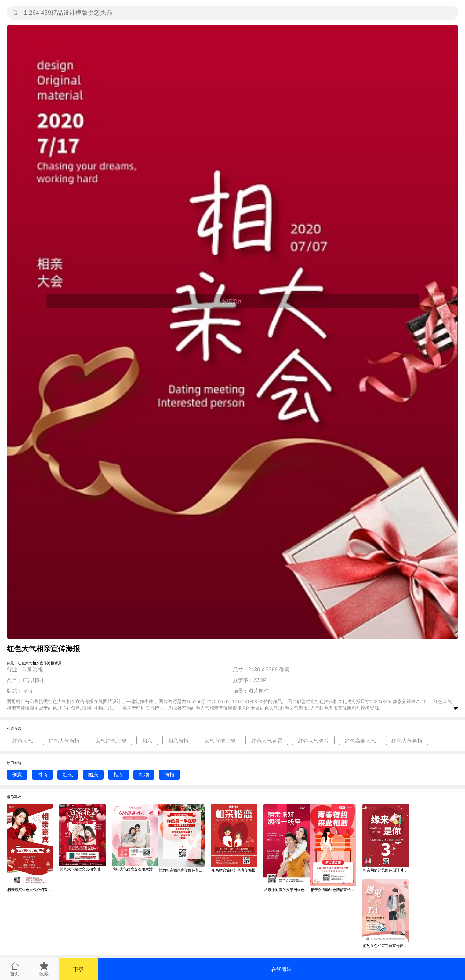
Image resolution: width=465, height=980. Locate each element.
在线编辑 (282, 969)
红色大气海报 (64, 741)
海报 (169, 774)
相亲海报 (178, 741)
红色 (68, 774)
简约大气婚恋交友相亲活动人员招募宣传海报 (83, 869)
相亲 (147, 741)
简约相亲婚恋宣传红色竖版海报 (182, 870)
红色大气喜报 (407, 741)
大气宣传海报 (220, 741)
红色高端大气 (360, 741)
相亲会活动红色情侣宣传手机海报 (333, 890)
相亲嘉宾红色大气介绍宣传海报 (30, 890)
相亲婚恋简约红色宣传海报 (234, 870)
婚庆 (93, 774)
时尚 (42, 774)
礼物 (144, 774)
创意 (17, 774)
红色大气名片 (314, 741)
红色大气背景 (267, 741)
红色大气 (23, 741)
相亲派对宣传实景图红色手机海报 (287, 890)
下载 (78, 969)
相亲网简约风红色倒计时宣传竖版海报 (386, 870)
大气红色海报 (111, 741)
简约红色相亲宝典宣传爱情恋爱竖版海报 (386, 946)
